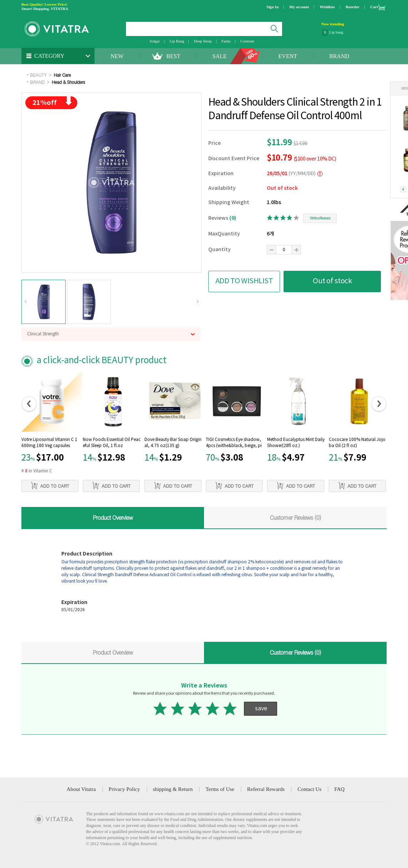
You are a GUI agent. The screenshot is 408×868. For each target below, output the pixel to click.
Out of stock (332, 281)
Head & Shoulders (68, 82)
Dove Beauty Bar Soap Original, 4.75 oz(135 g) (173, 443)
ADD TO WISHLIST (244, 281)
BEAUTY (38, 75)
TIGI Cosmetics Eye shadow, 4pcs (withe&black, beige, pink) (234, 443)
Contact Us (309, 789)
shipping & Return (173, 789)
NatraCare (337, 32)
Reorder (353, 7)
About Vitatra (81, 789)
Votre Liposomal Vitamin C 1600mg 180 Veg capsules (49, 443)
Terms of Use (220, 789)
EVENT (288, 56)
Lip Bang (177, 41)
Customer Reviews (295, 517)
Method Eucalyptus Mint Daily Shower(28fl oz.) (296, 443)
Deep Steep (203, 41)
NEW (117, 56)
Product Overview (113, 517)
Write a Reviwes (320, 218)
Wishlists (327, 7)
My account (299, 7)
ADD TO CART (50, 486)
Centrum (247, 41)
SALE (220, 56)
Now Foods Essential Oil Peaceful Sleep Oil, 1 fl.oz (112, 443)
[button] (26, 302)
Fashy (226, 41)
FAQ (339, 789)
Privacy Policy (124, 789)
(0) (233, 218)
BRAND (339, 56)
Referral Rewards (266, 789)
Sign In (272, 7)
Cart (374, 7)
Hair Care (62, 75)
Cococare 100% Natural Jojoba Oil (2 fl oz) (357, 443)
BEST (173, 56)
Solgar (155, 41)
